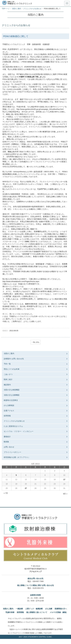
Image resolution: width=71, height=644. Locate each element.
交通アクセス (9, 411)
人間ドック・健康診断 (34, 609)
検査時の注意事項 (11, 400)
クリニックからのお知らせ (14, 421)
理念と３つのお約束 (12, 369)
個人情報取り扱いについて (37, 612)
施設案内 (7, 385)
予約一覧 (7, 364)
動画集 (6, 442)
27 (26, 488)
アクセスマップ (35, 571)
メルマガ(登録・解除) (58, 612)
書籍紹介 (7, 437)
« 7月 (6, 493)
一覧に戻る (35, 342)
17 (64, 480)
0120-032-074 (38, 588)
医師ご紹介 (8, 379)
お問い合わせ (9, 447)
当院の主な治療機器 (12, 395)
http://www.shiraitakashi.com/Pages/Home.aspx (21, 281)
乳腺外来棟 (10, 612)
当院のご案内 (9, 353)
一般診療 (19, 609)
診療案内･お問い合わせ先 (14, 359)
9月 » (65, 494)
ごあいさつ (8, 374)
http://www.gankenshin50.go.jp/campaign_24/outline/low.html (40, 109)
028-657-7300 (38, 581)
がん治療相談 (9, 405)
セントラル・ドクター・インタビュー (19, 431)
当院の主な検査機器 (12, 390)
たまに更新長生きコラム (13, 426)
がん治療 (49, 609)
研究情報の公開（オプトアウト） (17, 457)
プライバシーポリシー (12, 452)
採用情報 (7, 416)
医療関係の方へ (61, 609)
